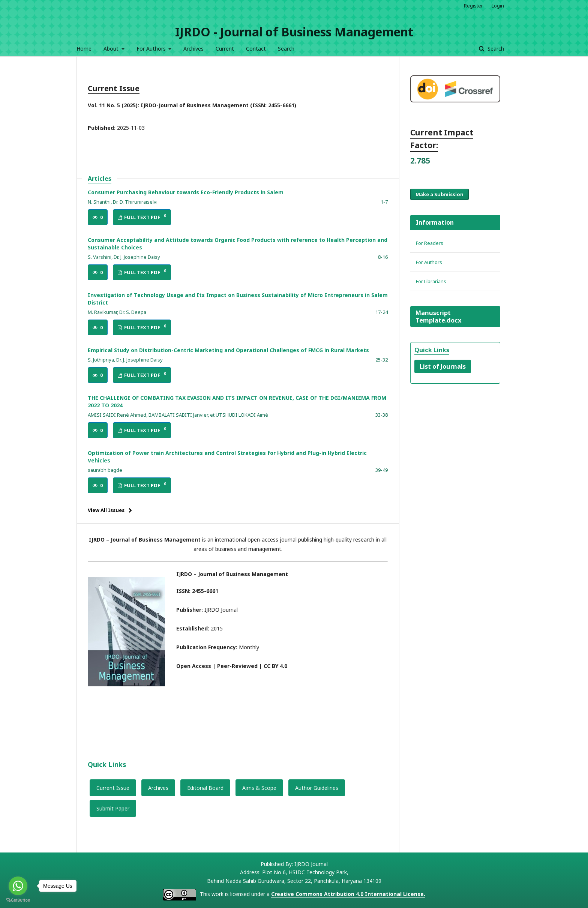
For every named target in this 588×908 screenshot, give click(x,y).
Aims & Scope (259, 788)
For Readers (430, 243)
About (112, 49)
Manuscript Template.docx (438, 317)
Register (473, 6)
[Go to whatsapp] (18, 886)
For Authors (152, 49)
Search (286, 49)
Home (84, 49)
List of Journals (443, 366)
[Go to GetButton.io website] (18, 900)
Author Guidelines (317, 788)
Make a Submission (439, 194)
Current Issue (113, 788)
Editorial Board (205, 788)
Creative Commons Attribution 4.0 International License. (348, 894)
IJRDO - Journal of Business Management (294, 32)
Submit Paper (113, 808)
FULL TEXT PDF (145, 217)
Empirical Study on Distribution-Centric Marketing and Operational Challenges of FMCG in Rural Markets (228, 350)
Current (225, 49)
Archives (193, 49)
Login (498, 6)
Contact (256, 49)
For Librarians (431, 281)
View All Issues (106, 510)
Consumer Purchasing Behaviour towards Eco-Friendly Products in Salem (186, 192)
